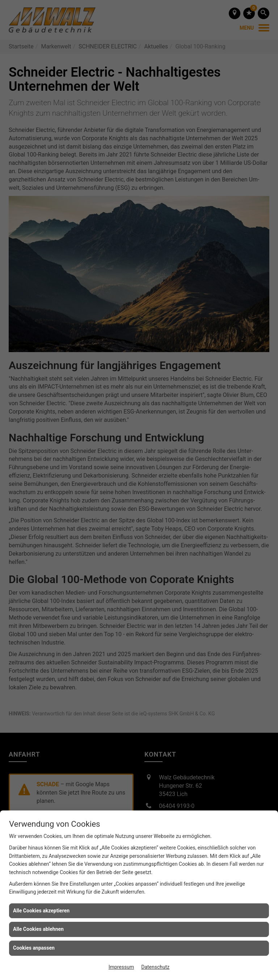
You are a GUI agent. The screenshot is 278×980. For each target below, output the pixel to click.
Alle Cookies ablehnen (38, 929)
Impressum (121, 967)
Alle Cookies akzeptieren (41, 911)
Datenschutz (155, 967)
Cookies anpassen (34, 948)
